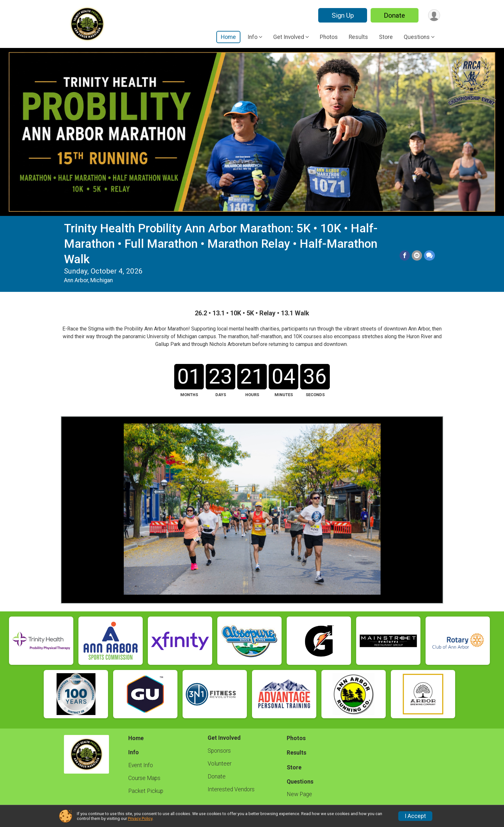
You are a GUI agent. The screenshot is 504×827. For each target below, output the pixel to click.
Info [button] (252, 37)
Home (228, 37)
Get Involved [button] (289, 37)
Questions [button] (417, 37)
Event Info (141, 765)
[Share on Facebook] (405, 256)
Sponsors (219, 751)
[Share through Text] (429, 256)
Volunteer (220, 764)
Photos (329, 37)
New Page (299, 794)
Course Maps (144, 778)
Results (358, 37)
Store (386, 37)
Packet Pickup (146, 791)
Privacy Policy (140, 818)
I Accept (415, 816)
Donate (394, 15)
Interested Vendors (231, 789)
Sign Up (342, 15)
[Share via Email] (417, 256)
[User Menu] (434, 15)
